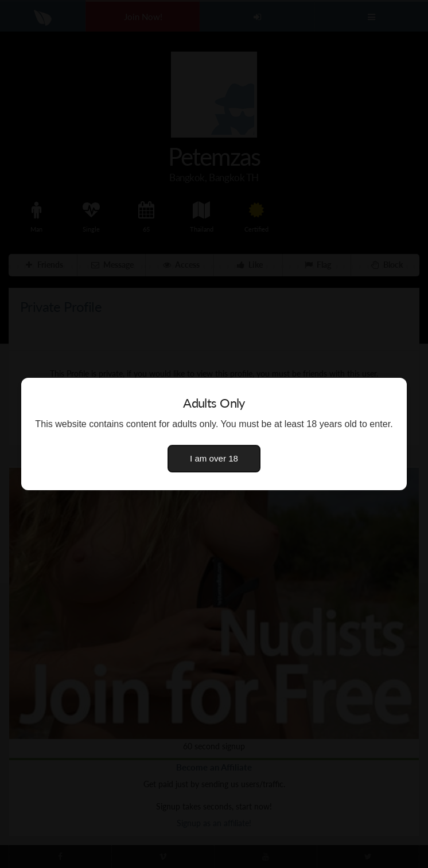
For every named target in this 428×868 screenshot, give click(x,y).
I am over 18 (214, 458)
